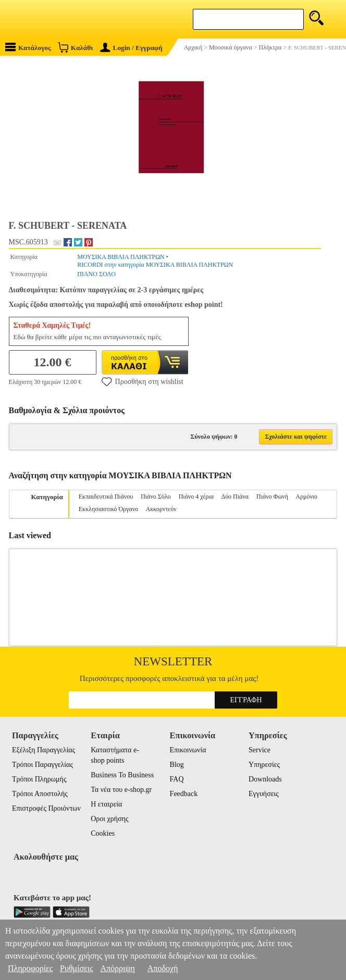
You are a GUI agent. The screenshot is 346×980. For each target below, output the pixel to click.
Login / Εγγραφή (131, 48)
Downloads (265, 779)
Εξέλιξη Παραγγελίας (44, 750)
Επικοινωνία (188, 750)
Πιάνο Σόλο (156, 497)
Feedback (184, 794)
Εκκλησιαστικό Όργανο (108, 509)
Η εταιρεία (106, 804)
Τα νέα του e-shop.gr (121, 790)
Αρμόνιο (306, 497)
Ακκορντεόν (161, 509)
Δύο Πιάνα (235, 497)
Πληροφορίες (30, 968)
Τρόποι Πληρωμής (39, 779)
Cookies (103, 833)
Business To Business (122, 775)
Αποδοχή (163, 968)
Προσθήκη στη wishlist (143, 381)
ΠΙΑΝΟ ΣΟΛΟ (96, 274)
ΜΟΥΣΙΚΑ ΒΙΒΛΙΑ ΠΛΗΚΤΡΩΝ (121, 257)
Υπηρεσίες (264, 765)
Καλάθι (75, 47)
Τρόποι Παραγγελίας (42, 765)
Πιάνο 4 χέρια (196, 497)
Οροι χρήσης (109, 819)
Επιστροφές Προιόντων (46, 808)
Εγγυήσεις (264, 794)
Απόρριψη (117, 968)
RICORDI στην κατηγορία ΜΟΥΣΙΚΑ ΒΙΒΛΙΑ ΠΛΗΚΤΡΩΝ (155, 265)
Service (259, 750)
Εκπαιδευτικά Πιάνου (106, 497)
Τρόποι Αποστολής (40, 794)
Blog (177, 765)
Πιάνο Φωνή (272, 497)
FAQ (177, 779)
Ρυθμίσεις (76, 968)
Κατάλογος (28, 47)
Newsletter (173, 661)
